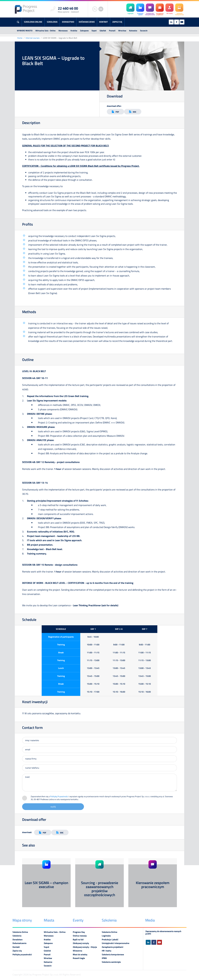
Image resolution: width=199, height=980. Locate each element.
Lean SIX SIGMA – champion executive (46, 885)
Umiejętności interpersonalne (116, 943)
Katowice (133, 31)
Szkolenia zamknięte (111, 962)
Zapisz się (117, 22)
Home (20, 38)
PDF (115, 112)
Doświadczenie (87, 22)
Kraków (74, 31)
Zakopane (84, 31)
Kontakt (103, 22)
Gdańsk (103, 31)
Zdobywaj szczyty (81, 943)
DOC (133, 112)
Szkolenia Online (33, 22)
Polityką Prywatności (59, 796)
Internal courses (33, 38)
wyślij (53, 807)
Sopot (94, 31)
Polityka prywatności (22, 954)
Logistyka (106, 936)
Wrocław (122, 31)
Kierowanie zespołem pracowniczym (153, 885)
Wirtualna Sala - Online (45, 31)
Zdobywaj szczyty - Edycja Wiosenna (85, 949)
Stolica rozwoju (80, 936)
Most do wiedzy (80, 954)
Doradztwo (68, 22)
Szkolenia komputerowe (113, 954)
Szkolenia (52, 22)
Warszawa (63, 31)
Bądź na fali (78, 940)
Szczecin (144, 31)
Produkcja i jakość (110, 940)
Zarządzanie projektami (113, 947)
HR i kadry (107, 951)
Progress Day (79, 932)
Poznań (112, 31)
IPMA (104, 958)
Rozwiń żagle (79, 958)
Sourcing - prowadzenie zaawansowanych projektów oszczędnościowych (100, 889)
